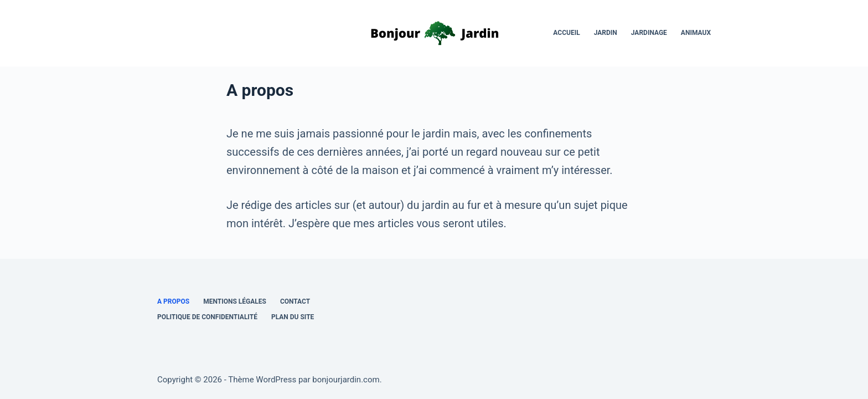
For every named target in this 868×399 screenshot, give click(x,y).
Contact (295, 301)
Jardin (606, 33)
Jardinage (649, 33)
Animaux (696, 33)
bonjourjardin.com (346, 380)
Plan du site (293, 317)
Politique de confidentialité (207, 317)
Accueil (566, 33)
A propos (173, 301)
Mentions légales (235, 301)
